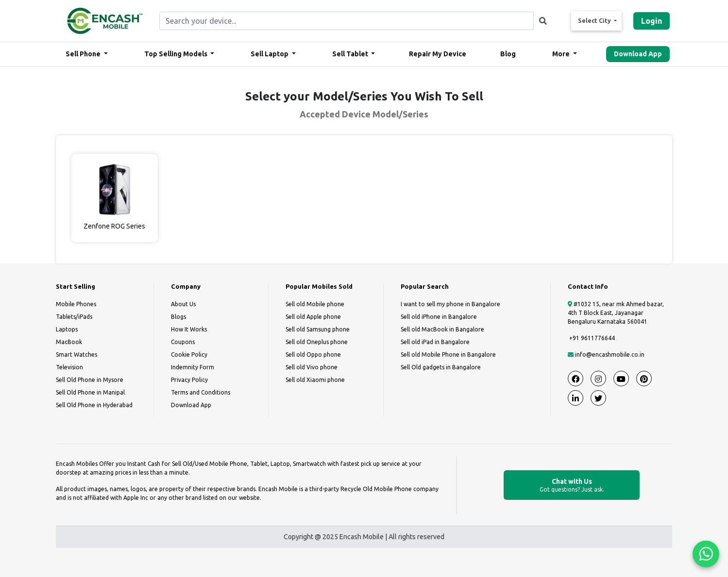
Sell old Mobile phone (315, 304)
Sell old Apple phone (313, 317)
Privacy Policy (189, 380)
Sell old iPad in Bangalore (435, 342)
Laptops (67, 329)
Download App (638, 54)
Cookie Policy (189, 354)
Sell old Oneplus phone (317, 342)
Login (652, 21)
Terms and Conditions (201, 392)
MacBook (69, 342)
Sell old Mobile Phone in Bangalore (448, 354)
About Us (183, 304)
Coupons (183, 342)
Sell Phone (84, 54)
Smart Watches (76, 354)
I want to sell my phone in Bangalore (450, 304)
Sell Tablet (351, 54)
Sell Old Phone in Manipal (90, 392)
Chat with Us (572, 486)
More (562, 54)
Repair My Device (438, 54)
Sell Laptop (270, 54)
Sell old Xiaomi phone (315, 380)
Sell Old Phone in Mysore (90, 380)
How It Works (189, 329)
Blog (508, 54)
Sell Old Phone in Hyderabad (94, 405)
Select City (595, 20)
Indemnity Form (193, 367)
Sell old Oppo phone (313, 354)
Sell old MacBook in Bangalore (442, 329)
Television (69, 367)
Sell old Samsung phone (318, 329)
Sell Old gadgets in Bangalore (441, 367)
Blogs (178, 317)
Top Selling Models (177, 54)
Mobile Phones (76, 304)
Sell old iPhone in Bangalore (439, 317)
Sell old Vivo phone (312, 367)
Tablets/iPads (74, 317)
